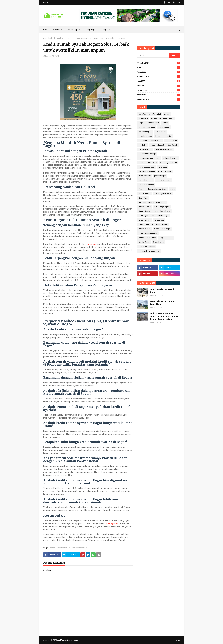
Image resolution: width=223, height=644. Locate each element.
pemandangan (160, 176)
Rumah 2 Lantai (145, 207)
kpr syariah (62, 548)
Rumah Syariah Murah (147, 238)
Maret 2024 (159, 95)
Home (46, 2)
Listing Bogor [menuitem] (90, 30)
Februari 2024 (159, 99)
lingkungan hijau (165, 171)
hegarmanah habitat (163, 136)
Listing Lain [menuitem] (106, 30)
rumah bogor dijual (162, 207)
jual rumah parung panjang (149, 158)
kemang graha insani (168, 163)
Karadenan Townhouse (148, 163)
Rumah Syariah (144, 229)
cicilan (165, 123)
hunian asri (143, 141)
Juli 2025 (159, 67)
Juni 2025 (159, 72)
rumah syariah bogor (162, 229)
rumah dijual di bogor (160, 216)
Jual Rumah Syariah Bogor (68, 640)
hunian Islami (156, 141)
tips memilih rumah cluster (149, 251)
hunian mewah (171, 141)
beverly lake (143, 118)
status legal (92, 244)
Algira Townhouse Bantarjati (150, 114)
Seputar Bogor (144, 242)
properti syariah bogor (163, 194)
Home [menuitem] (46, 30)
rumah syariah (111, 523)
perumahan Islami (163, 180)
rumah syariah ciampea (148, 233)
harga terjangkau (145, 136)
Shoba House (158, 242)
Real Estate (143, 198)
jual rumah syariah (170, 158)
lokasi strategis (145, 176)
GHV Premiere (160, 132)
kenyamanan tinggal (147, 167)
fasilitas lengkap (145, 132)
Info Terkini (143, 145)
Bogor (141, 123)
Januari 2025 (159, 77)
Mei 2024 (159, 86)
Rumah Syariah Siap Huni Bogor (162, 291)
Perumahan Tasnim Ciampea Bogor (152, 189)
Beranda (47, 38)
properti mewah (145, 194)
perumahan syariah (146, 185)
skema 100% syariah (147, 247)
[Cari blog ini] (153, 55)
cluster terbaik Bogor (147, 127)
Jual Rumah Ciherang (164, 149)
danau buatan (164, 127)
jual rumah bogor (145, 149)
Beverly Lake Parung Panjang (163, 118)
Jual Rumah (173, 145)
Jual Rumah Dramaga (147, 154)
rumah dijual (143, 216)
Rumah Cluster (144, 211)
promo (172, 189)
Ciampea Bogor (153, 123)
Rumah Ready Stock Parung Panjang (153, 224)
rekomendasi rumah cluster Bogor (152, 202)
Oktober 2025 (159, 63)
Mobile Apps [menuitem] (58, 30)
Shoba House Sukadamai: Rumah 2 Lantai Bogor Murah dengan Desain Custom (164, 316)
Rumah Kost (159, 220)
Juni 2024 (159, 81)
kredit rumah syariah (59, 38)
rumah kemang (144, 220)
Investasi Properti (157, 145)
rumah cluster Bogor (162, 211)
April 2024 (159, 90)
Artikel (53, 548)
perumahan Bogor (146, 180)
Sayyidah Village (166, 238)
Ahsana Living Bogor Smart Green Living (163, 303)
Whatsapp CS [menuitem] (74, 30)
